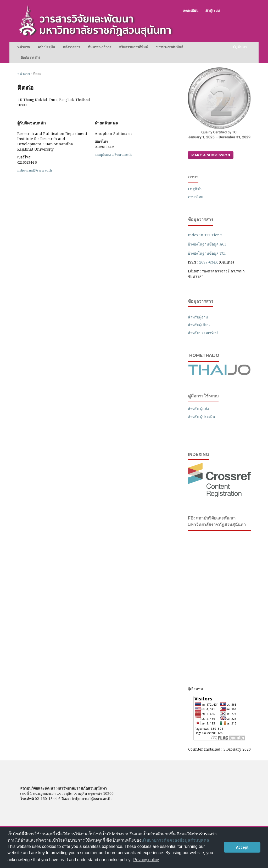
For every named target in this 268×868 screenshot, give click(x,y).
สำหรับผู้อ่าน (198, 317)
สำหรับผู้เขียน (199, 325)
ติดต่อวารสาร (30, 58)
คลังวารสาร (71, 47)
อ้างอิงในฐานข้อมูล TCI (207, 253)
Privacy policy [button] (146, 860)
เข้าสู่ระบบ (212, 10)
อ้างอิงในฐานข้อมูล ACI (207, 244)
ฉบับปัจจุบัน (46, 47)
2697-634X (208, 262)
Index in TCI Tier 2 (205, 235)
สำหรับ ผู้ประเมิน (202, 417)
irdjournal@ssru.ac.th (35, 170)
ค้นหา (240, 47)
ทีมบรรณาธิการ (100, 47)
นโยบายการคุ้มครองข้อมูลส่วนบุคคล (175, 840)
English (195, 189)
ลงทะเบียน (191, 10)
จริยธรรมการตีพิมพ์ (134, 47)
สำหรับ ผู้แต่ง (198, 409)
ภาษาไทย (196, 197)
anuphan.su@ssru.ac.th (113, 155)
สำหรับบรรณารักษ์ (203, 333)
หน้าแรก (24, 47)
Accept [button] (242, 847)
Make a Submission (211, 155)
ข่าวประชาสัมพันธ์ (170, 47)
